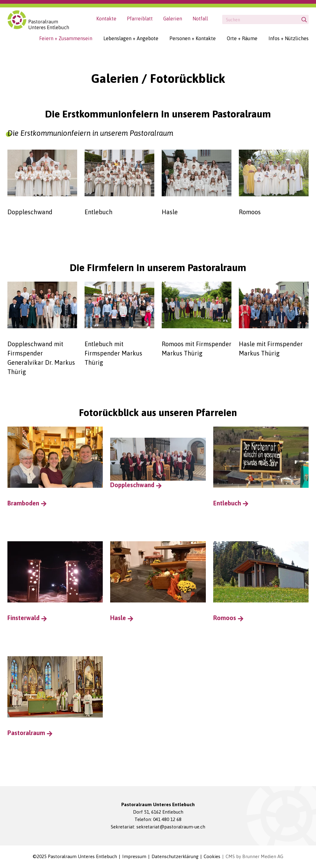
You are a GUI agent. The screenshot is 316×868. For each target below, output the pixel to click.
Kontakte (106, 19)
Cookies (212, 857)
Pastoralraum (26, 733)
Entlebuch (227, 503)
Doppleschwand (158, 463)
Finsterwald (23, 618)
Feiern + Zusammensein (66, 38)
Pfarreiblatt (140, 19)
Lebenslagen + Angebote (131, 38)
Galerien (173, 19)
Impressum (134, 857)
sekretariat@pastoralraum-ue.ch (171, 827)
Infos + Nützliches (289, 38)
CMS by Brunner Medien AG (254, 857)
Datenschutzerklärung (175, 857)
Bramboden (23, 503)
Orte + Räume (242, 38)
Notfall (200, 19)
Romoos (225, 618)
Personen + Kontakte (193, 38)
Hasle (118, 618)
